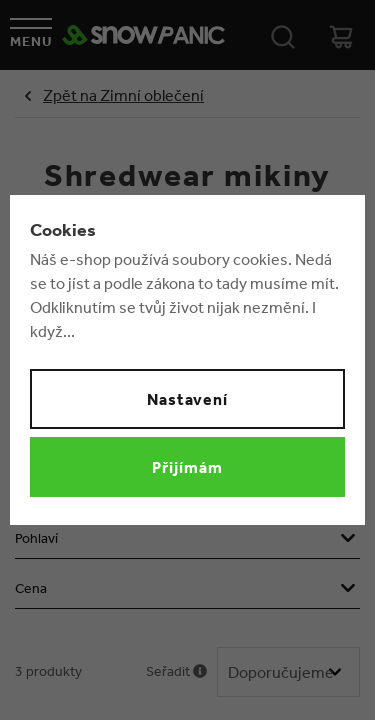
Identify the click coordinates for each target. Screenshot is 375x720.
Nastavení (188, 399)
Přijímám (187, 467)
